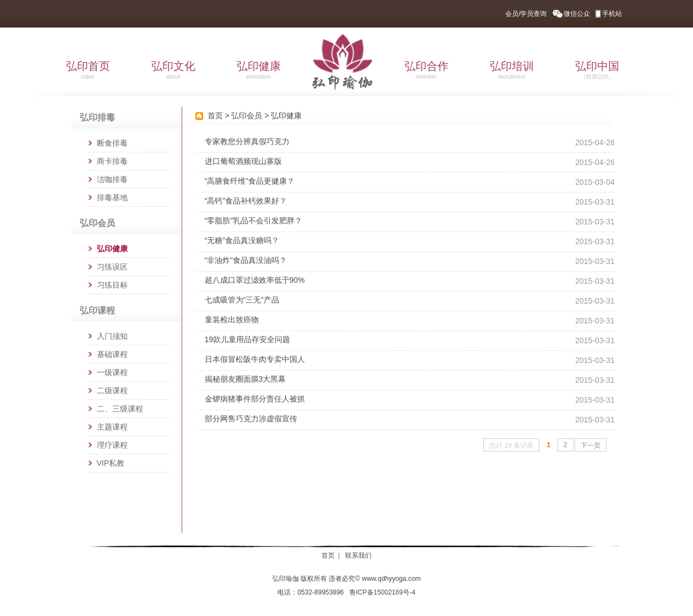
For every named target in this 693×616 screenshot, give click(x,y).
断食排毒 (112, 143)
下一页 (591, 446)
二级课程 (112, 391)
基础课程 (112, 354)
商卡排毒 (112, 161)
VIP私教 (111, 463)
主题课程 (112, 427)
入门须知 (112, 336)
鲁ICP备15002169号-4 (383, 592)
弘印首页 (88, 70)
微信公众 (577, 14)
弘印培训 (512, 70)
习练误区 (112, 267)
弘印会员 (247, 116)
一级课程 (112, 372)
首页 (215, 116)
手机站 (612, 14)
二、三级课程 (120, 409)
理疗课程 (112, 445)
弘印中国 (597, 70)
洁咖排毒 (112, 179)
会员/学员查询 (526, 14)
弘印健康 (259, 70)
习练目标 (112, 285)
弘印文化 (173, 70)
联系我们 (358, 555)
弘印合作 (427, 70)
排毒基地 (112, 197)
